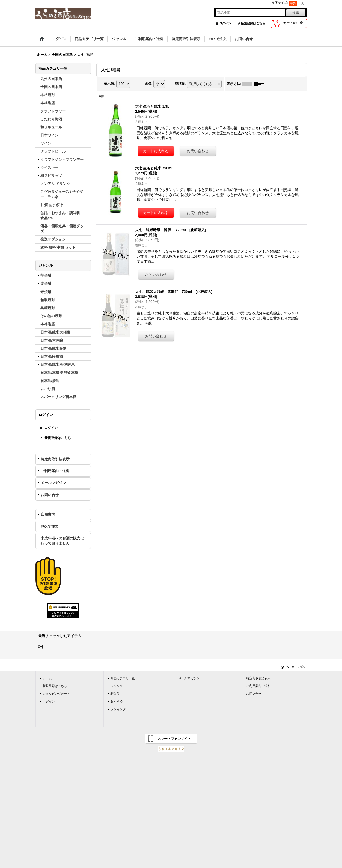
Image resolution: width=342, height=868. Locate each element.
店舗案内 (48, 514)
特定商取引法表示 (55, 459)
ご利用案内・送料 (55, 471)
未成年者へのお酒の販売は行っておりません (62, 541)
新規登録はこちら (253, 23)
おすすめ (117, 701)
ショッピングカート (56, 694)
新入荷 (115, 694)
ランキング (118, 709)
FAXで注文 (50, 526)
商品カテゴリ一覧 (123, 678)
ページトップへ (295, 667)
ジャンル (117, 686)
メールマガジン (53, 483)
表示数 (110, 84)
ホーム (47, 678)
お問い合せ (50, 495)
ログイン (225, 23)
